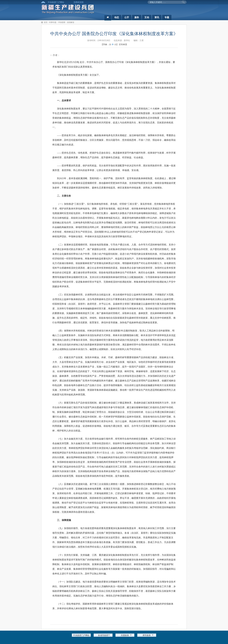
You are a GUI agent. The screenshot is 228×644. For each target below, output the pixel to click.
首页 (46, 22)
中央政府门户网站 (56, 2)
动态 (117, 17)
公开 (127, 17)
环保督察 (62, 22)
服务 (137, 17)
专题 (167, 17)
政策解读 (71, 22)
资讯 (157, 17)
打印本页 (123, 44)
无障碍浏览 (79, 2)
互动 (147, 17)
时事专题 (53, 22)
